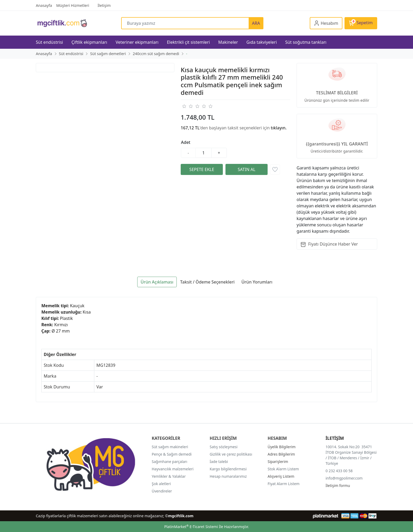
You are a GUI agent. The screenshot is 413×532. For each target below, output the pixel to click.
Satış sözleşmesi (224, 447)
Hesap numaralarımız (228, 476)
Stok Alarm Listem (283, 469)
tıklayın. (279, 128)
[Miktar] (204, 153)
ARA (256, 23)
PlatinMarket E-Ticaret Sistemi (191, 527)
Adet (186, 142)
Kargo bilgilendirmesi (228, 469)
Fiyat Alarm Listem (284, 484)
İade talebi (219, 462)
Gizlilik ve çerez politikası (231, 454)
